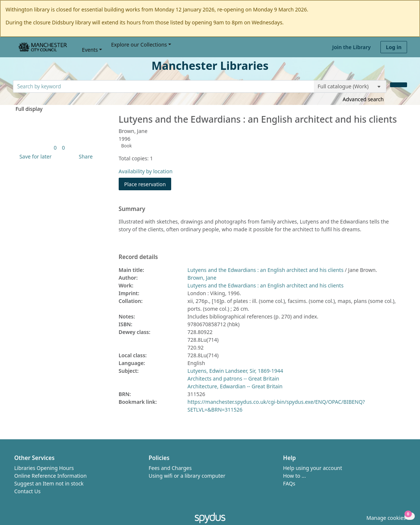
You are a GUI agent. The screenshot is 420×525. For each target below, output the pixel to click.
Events (90, 50)
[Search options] (350, 86)
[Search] (399, 85)
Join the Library (352, 47)
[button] (34, 156)
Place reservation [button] (148, 184)
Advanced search (363, 99)
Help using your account (313, 468)
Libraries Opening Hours (44, 468)
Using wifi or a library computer (187, 476)
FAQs (289, 483)
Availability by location (146, 171)
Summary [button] (132, 209)
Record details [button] (138, 257)
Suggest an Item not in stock (49, 483)
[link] (55, 148)
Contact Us (28, 491)
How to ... (295, 476)
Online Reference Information (51, 476)
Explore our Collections (139, 45)
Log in (394, 47)
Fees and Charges (170, 468)
